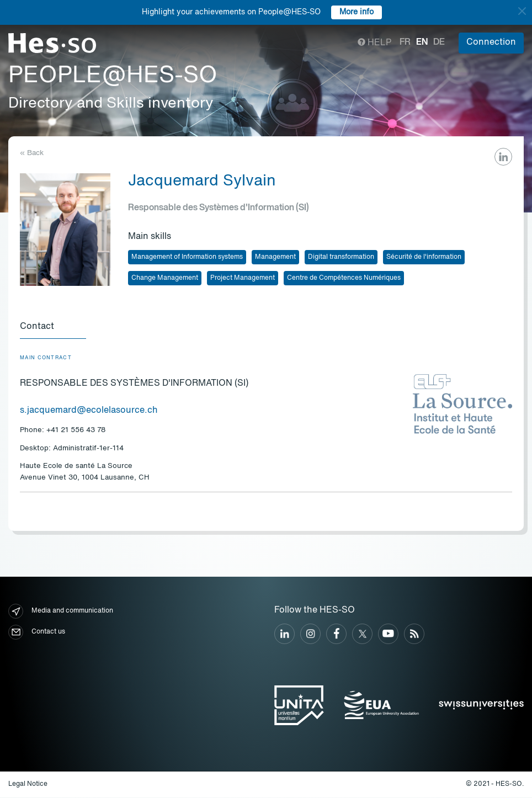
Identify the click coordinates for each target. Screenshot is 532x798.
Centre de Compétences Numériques (344, 278)
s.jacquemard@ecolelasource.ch (89, 411)
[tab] (53, 328)
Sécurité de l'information (424, 257)
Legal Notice (28, 785)
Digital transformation (341, 257)
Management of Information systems (187, 257)
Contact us (37, 633)
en (422, 42)
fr (405, 42)
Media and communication (61, 612)
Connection (491, 42)
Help (374, 43)
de (439, 42)
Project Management (243, 278)
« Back (32, 153)
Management (275, 257)
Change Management (165, 278)
